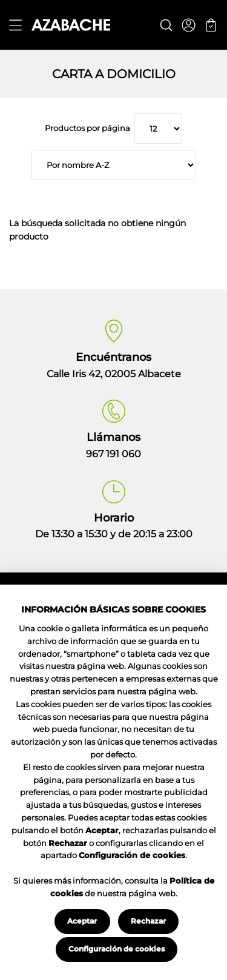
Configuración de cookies (117, 949)
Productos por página (88, 128)
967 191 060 (113, 454)
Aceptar (82, 921)
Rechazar (148, 921)
